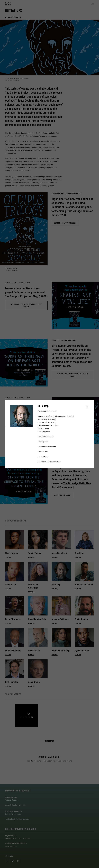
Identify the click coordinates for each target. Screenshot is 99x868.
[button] (87, 406)
